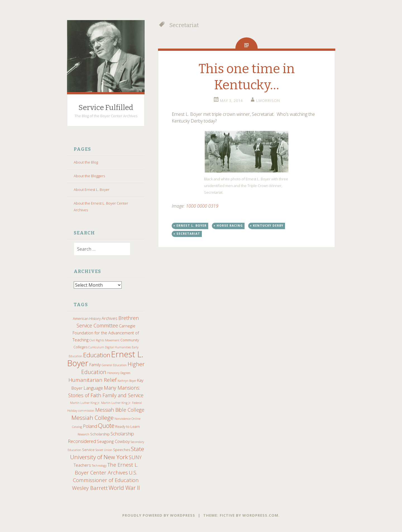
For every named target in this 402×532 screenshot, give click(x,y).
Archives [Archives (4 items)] (110, 318)
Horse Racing (230, 226)
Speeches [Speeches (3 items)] (122, 449)
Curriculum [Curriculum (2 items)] (96, 347)
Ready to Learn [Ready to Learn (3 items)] (128, 426)
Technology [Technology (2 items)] (99, 465)
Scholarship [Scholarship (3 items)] (100, 434)
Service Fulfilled (106, 108)
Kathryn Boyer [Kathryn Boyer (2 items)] (127, 380)
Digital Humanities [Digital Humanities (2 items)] (118, 347)
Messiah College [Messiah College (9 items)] (93, 417)
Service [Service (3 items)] (88, 449)
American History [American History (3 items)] (87, 318)
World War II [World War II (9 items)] (124, 487)
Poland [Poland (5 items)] (90, 426)
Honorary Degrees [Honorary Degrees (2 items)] (119, 373)
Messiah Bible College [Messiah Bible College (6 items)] (120, 409)
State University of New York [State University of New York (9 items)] (107, 453)
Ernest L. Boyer (192, 226)
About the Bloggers (89, 176)
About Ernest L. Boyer (92, 190)
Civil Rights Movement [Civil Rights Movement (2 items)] (104, 340)
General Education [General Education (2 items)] (114, 365)
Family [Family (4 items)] (95, 364)
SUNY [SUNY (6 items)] (135, 457)
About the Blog (86, 162)
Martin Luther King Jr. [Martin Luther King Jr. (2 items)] (85, 402)
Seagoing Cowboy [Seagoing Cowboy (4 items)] (113, 441)
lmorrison (268, 100)
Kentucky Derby (268, 226)
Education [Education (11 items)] (97, 354)
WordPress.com (260, 515)
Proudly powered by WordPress (159, 515)
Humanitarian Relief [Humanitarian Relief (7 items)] (93, 379)
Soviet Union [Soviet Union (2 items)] (104, 450)
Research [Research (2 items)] (83, 434)
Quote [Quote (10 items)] (106, 425)
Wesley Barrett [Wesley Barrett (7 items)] (90, 487)
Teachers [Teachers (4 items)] (82, 465)
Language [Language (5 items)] (93, 388)
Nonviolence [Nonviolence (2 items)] (123, 418)
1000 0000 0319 (202, 206)
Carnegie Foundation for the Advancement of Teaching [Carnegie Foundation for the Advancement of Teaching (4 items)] (106, 332)
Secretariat (188, 234)
